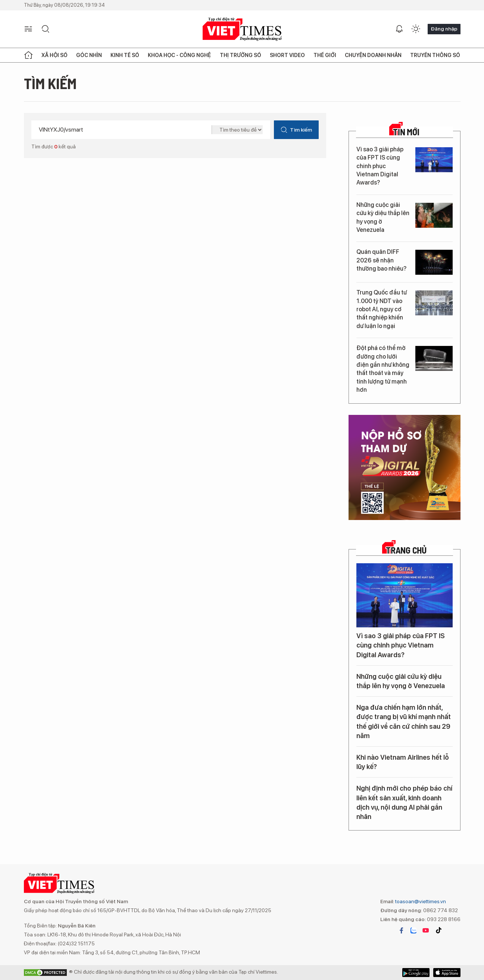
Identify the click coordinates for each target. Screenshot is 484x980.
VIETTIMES (242, 29)
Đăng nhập (444, 29)
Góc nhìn (89, 55)
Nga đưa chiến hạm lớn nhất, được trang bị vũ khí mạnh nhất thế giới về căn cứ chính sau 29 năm (404, 721)
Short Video (287, 55)
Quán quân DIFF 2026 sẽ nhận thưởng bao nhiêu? (381, 260)
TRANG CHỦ (406, 550)
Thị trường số (241, 55)
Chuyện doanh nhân (373, 55)
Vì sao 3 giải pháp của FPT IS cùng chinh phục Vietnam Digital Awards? (380, 166)
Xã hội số (54, 55)
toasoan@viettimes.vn (420, 901)
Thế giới (325, 55)
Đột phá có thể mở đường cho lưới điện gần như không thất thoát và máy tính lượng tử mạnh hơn (383, 369)
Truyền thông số (435, 55)
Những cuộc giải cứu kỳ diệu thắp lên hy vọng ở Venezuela (383, 217)
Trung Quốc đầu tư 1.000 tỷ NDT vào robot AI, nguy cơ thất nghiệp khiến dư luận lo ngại (382, 309)
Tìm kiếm (296, 130)
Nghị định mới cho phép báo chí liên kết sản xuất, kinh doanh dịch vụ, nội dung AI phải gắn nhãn (404, 802)
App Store (416, 973)
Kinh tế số (125, 55)
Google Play (447, 973)
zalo (413, 930)
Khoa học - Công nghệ (179, 55)
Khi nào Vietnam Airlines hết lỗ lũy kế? (403, 762)
